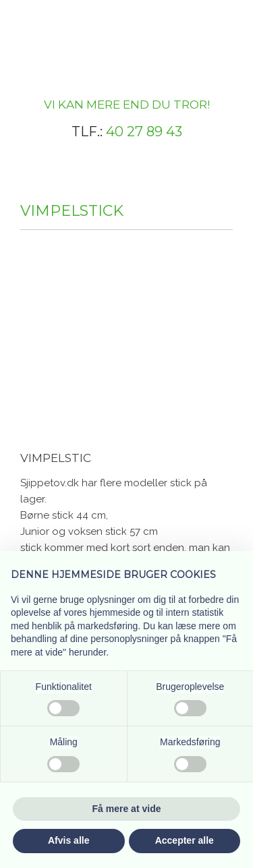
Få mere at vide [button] (127, 809)
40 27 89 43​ (144, 132)
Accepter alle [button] (185, 840)
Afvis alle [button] (68, 840)
